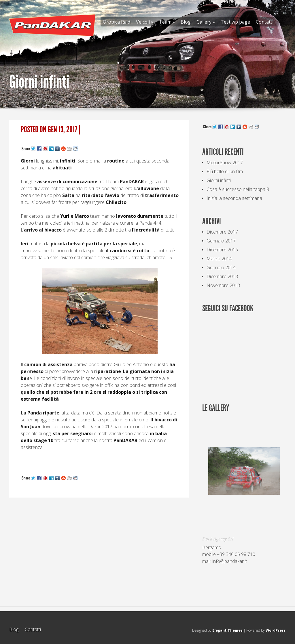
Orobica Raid (117, 22)
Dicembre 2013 (222, 276)
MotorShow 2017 (225, 163)
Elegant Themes (227, 630)
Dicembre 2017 (222, 232)
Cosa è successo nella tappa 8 (238, 189)
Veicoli (145, 22)
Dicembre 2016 (222, 250)
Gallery (206, 22)
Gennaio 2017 (221, 241)
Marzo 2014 (219, 259)
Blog (186, 22)
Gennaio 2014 (221, 267)
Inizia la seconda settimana (234, 198)
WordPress (276, 630)
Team (167, 22)
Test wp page (235, 22)
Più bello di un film (225, 171)
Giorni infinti (219, 180)
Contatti (265, 22)
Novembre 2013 (223, 285)
